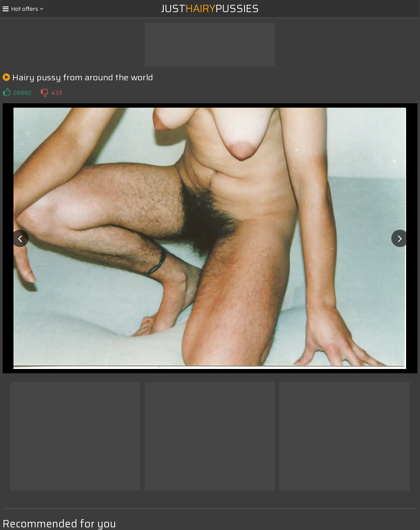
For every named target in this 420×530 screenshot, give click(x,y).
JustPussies (210, 9)
